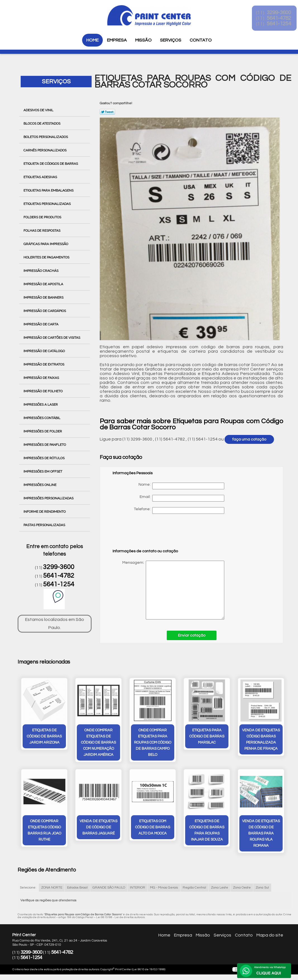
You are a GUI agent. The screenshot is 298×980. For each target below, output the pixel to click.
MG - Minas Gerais (164, 889)
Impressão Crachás (41, 271)
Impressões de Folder (43, 431)
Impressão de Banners (44, 297)
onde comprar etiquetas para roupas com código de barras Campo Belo (153, 743)
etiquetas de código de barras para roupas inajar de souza (207, 832)
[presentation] (148, 534)
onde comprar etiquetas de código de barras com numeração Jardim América (98, 743)
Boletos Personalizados (46, 137)
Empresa (117, 40)
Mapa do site (270, 936)
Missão (143, 40)
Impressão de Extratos (44, 364)
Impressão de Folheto (43, 391)
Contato (201, 40)
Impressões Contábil (42, 418)
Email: (182, 498)
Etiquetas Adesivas (41, 177)
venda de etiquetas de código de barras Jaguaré (98, 829)
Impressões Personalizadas (49, 498)
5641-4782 (59, 576)
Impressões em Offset (43, 471)
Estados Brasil (77, 889)
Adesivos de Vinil (39, 110)
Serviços (171, 40)
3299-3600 (59, 567)
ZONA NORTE (52, 889)
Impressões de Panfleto (45, 445)
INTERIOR (138, 889)
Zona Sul (262, 889)
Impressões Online (40, 485)
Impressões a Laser (41, 405)
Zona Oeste (242, 889)
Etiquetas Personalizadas (47, 204)
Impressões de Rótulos (44, 458)
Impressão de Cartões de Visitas (52, 338)
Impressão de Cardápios (45, 311)
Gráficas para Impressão (46, 244)
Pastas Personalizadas (45, 525)
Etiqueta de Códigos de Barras (51, 164)
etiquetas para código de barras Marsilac (207, 737)
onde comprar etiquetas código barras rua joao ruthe (44, 832)
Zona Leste (220, 889)
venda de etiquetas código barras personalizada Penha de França (261, 740)
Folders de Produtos (43, 217)
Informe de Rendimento (45, 512)
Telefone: (179, 510)
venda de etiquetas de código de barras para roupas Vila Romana (261, 835)
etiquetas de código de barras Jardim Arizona (44, 737)
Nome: (181, 486)
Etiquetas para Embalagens (49, 190)
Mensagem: (168, 590)
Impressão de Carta (41, 324)
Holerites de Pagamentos (47, 257)
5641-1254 (59, 584)
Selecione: (28, 889)
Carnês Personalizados (45, 150)
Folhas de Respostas (42, 231)
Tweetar (107, 112)
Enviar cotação (192, 635)
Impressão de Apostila (44, 284)
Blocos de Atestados (42, 124)
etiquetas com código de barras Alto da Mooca (153, 829)
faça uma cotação (249, 439)
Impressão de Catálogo (45, 351)
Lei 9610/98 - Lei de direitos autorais (121, 918)
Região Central (194, 889)
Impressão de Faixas (42, 378)
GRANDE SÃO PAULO (109, 889)
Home (92, 40)
